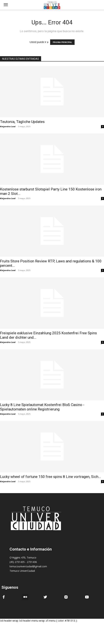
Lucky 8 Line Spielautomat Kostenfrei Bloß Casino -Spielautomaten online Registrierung (42, 407)
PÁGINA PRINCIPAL (62, 42)
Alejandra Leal (8, 126)
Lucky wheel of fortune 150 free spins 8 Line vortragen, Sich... (50, 477)
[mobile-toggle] (6, 5)
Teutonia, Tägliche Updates (22, 122)
